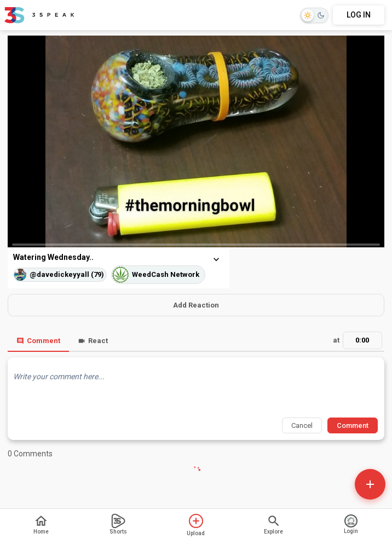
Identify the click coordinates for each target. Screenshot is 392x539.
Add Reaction (196, 305)
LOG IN (359, 15)
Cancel (302, 425)
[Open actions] (370, 484)
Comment (38, 341)
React (93, 341)
